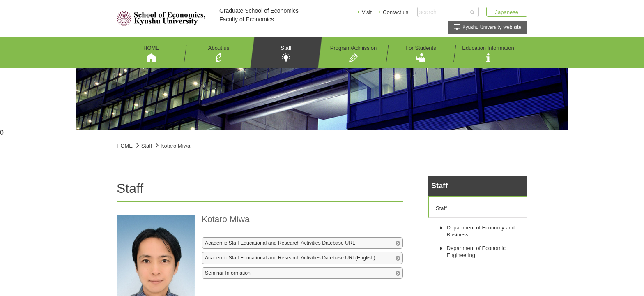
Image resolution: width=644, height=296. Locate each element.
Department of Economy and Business (481, 231)
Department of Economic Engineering (476, 252)
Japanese (507, 12)
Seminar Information (228, 273)
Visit (367, 12)
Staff (441, 208)
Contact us (396, 12)
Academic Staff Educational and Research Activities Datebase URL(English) (290, 258)
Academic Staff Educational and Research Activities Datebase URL (280, 243)
